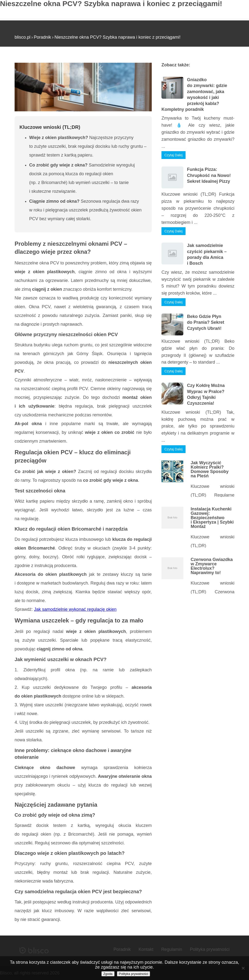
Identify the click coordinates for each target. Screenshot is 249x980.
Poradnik (42, 37)
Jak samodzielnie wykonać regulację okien (75, 609)
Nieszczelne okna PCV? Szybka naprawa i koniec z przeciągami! (117, 37)
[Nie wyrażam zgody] (243, 968)
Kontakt (146, 949)
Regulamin (172, 949)
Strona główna (29, 61)
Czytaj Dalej (173, 155)
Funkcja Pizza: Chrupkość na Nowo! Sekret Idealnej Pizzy (209, 175)
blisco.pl (22, 37)
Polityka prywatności (210, 949)
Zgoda (108, 974)
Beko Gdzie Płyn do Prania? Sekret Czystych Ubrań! (206, 322)
